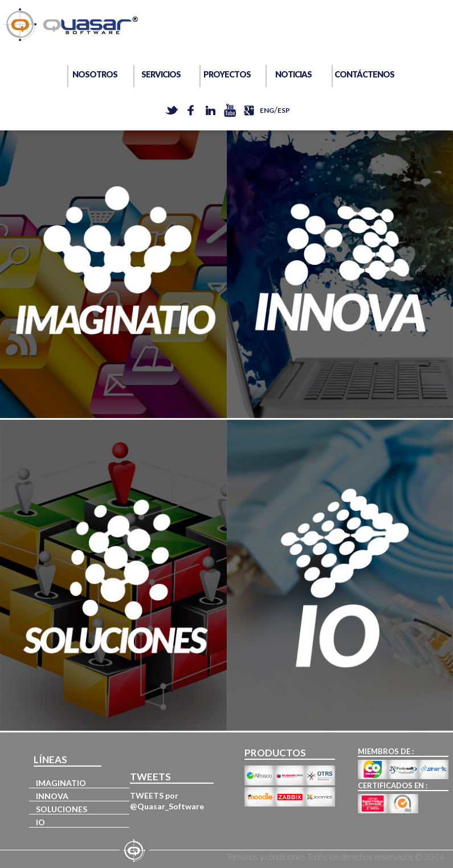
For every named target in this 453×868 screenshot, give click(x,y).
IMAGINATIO (61, 783)
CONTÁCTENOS (360, 74)
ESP (284, 110)
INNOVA (52, 796)
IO (40, 822)
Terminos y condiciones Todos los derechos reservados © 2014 (335, 857)
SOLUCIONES (62, 809)
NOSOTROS (95, 74)
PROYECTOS (227, 74)
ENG (267, 110)
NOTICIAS (293, 74)
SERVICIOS (161, 74)
